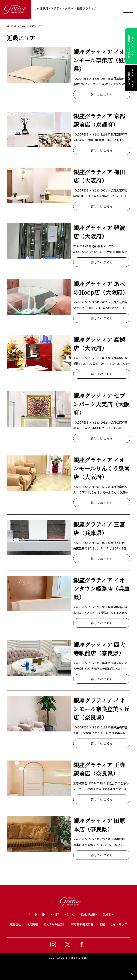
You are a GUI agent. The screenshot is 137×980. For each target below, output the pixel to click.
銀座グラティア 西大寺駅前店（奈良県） (99, 649)
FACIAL (70, 915)
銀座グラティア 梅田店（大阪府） (99, 176)
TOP (27, 915)
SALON (108, 915)
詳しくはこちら (102, 95)
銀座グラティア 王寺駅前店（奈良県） (99, 769)
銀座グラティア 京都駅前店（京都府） (99, 120)
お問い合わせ (131, 78)
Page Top (131, 974)
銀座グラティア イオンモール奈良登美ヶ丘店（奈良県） (101, 709)
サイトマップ (119, 924)
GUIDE (40, 915)
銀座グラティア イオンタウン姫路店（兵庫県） (101, 588)
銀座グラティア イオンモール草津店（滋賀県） (101, 60)
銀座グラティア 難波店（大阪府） (99, 232)
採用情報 (32, 924)
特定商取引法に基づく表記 (88, 924)
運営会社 (16, 924)
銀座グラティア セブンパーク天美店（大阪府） (101, 404)
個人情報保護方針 (54, 924)
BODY (55, 915)
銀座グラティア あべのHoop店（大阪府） (101, 288)
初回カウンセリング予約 (131, 46)
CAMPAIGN (89, 915)
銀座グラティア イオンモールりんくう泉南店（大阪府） (101, 468)
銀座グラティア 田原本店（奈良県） (99, 825)
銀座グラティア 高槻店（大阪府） (99, 344)
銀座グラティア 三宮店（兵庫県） (99, 528)
